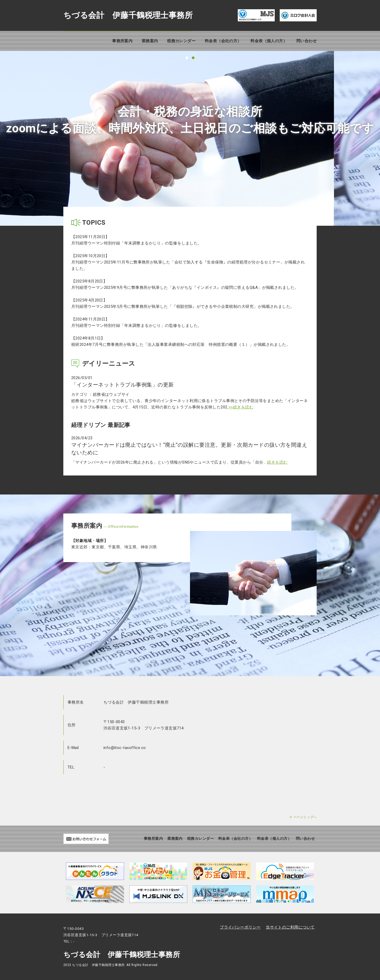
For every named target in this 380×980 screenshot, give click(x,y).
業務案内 (150, 41)
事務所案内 (122, 41)
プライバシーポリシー (240, 927)
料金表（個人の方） (269, 41)
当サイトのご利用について (290, 927)
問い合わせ (307, 41)
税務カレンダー (181, 41)
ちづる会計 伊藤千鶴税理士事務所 (128, 15)
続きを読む (277, 462)
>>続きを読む (240, 407)
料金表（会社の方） (223, 41)
